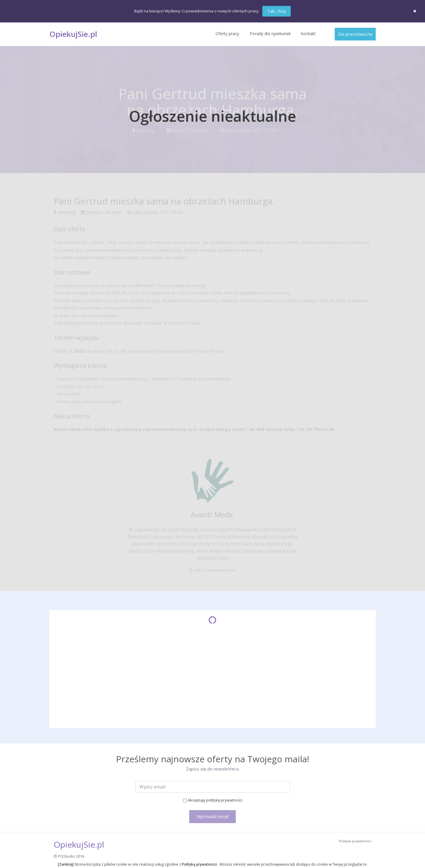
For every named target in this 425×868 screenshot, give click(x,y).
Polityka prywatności (355, 841)
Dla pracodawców (355, 34)
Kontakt (308, 34)
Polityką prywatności (200, 864)
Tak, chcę (277, 11)
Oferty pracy (227, 34)
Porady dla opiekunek (270, 34)
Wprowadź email (212, 816)
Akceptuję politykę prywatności (215, 800)
